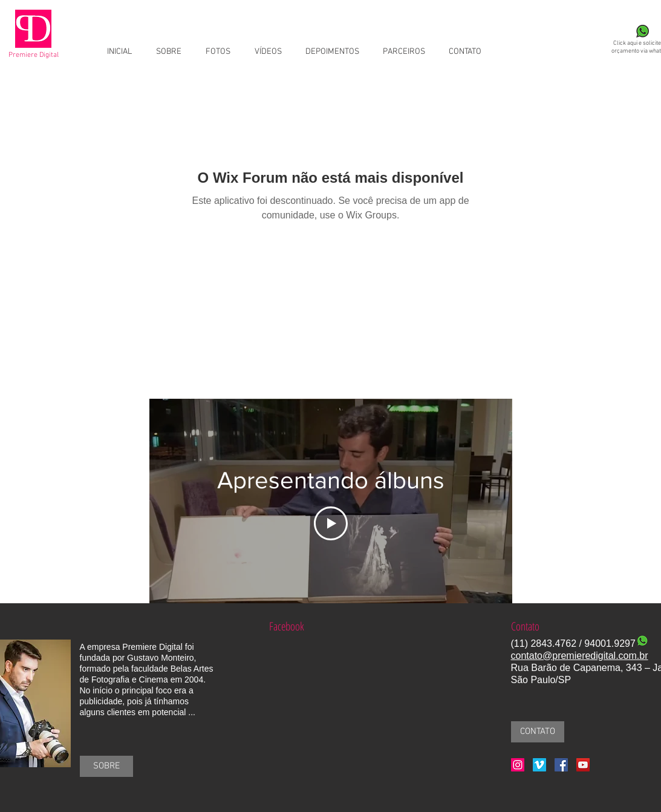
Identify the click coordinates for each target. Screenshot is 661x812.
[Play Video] (331, 523)
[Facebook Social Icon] (561, 765)
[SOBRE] (106, 766)
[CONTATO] (538, 732)
